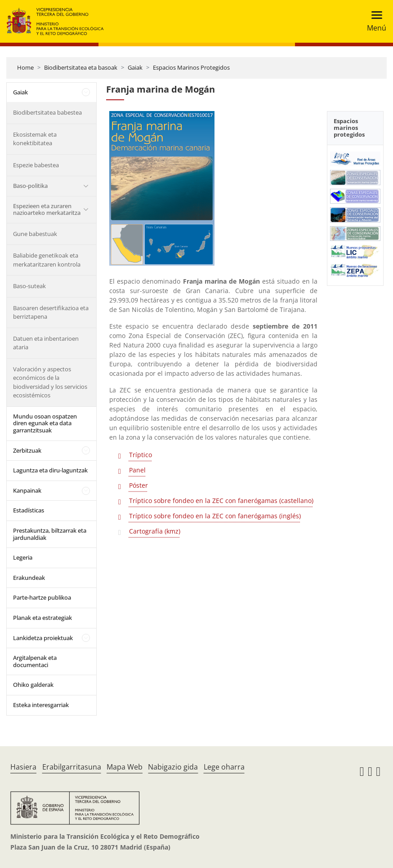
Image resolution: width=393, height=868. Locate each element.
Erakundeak (29, 578)
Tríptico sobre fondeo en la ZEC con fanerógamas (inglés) (215, 516)
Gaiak (135, 67)
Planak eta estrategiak (42, 618)
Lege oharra (224, 767)
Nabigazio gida (173, 767)
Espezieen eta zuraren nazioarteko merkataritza (47, 209)
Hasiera (23, 767)
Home (25, 67)
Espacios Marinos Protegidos (191, 67)
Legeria (23, 557)
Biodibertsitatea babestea (47, 112)
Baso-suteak (29, 286)
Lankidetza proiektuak (43, 638)
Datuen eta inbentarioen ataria (46, 343)
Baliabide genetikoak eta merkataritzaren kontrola (47, 260)
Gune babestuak (35, 234)
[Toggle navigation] (374, 21)
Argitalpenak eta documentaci (35, 661)
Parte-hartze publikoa (42, 597)
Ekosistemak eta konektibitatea (35, 139)
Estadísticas (29, 510)
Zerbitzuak (27, 450)
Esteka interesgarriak (41, 705)
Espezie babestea (36, 165)
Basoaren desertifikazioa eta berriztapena (51, 312)
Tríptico (141, 455)
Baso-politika (30, 186)
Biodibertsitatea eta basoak (81, 67)
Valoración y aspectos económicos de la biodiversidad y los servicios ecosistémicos (50, 382)
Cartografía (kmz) (155, 531)
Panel (137, 470)
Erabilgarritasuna (72, 767)
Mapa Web (125, 767)
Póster (138, 485)
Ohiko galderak (33, 685)
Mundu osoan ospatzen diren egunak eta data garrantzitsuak (45, 423)
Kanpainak (27, 490)
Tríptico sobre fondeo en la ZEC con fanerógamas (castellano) (221, 501)
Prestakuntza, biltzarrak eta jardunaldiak (50, 534)
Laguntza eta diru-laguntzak (50, 470)
